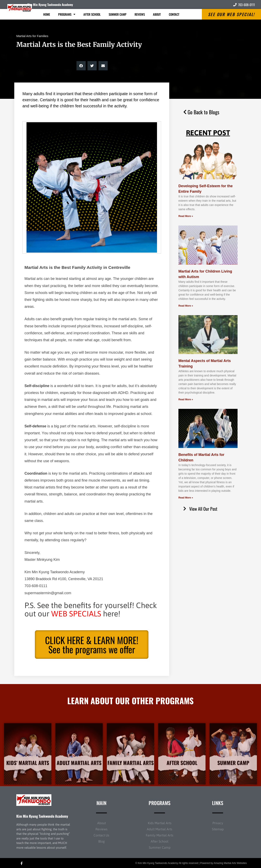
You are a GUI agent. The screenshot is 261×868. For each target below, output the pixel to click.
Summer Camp (118, 14)
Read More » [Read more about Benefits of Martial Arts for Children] (186, 498)
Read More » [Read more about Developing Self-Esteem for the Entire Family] (186, 216)
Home (47, 14)
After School (92, 14)
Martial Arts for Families (32, 36)
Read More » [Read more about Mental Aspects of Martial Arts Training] (186, 399)
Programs (67, 14)
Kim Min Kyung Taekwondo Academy (50, 4)
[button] (81, 66)
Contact (174, 14)
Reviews (140, 14)
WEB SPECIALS (76, 614)
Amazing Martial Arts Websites (230, 863)
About (157, 14)
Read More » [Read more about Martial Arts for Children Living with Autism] (186, 306)
